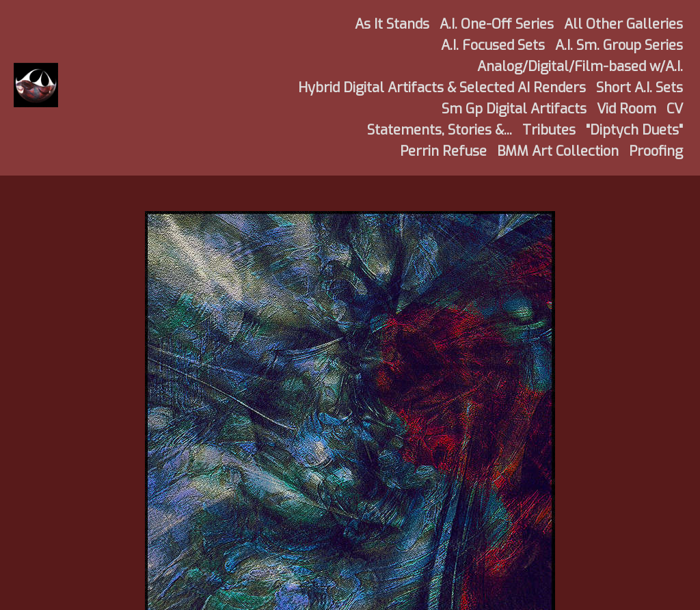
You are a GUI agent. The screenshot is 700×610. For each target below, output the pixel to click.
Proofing (656, 151)
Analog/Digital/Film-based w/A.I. (580, 67)
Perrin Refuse (443, 151)
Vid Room (627, 109)
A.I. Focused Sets (493, 45)
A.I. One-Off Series (497, 24)
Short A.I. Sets (640, 88)
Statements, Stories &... (440, 130)
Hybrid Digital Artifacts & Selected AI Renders (442, 88)
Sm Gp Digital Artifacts (514, 109)
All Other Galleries (623, 24)
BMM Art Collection (558, 151)
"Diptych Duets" (634, 130)
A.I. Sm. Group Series (619, 45)
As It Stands (392, 24)
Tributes (549, 130)
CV (675, 109)
